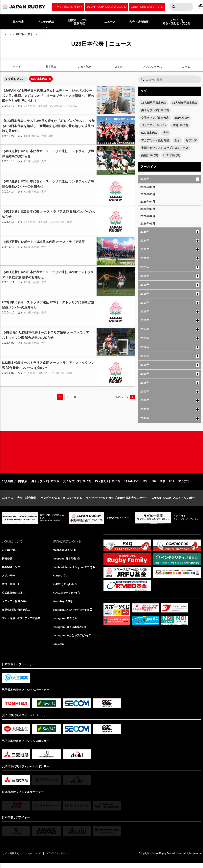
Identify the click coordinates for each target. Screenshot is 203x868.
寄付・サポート (12, 588)
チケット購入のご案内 (67, 7)
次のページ (122, 397)
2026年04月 (148, 202)
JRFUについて (11, 553)
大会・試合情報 (27, 501)
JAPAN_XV (182, 118)
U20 (153, 484)
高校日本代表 (149, 155)
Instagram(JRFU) (64, 623)
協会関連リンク (12, 571)
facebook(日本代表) (65, 562)
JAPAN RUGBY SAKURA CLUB (105, 7)
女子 (177, 140)
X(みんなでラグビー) (66, 597)
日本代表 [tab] (51, 67)
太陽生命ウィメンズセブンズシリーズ (165, 148)
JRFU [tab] (118, 67)
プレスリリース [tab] (152, 67)
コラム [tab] (186, 67)
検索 (173, 7)
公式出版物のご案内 (14, 597)
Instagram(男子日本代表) (69, 631)
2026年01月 (148, 224)
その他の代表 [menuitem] (46, 22)
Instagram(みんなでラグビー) (71, 640)
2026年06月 (148, 187)
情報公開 (8, 562)
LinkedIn (58, 649)
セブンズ (191, 140)
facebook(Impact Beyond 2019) (73, 571)
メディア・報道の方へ (16, 605)
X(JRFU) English (64, 588)
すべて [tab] (17, 67)
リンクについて (34, 858)
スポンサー (9, 579)
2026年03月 (148, 209)
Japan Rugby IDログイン (145, 7)
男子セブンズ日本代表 (155, 110)
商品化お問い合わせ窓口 (17, 614)
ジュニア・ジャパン (154, 125)
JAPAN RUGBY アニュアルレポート (175, 501)
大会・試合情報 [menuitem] (139, 22)
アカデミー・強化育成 (155, 140)
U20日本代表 (149, 133)
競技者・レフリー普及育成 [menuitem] (79, 22)
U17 (172, 484)
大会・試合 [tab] (85, 67)
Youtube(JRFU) (63, 605)
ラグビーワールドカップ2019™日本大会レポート (117, 501)
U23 (144, 484)
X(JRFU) (58, 579)
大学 (166, 133)
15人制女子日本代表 (185, 103)
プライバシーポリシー (60, 858)
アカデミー (185, 484)
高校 (163, 484)
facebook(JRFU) (63, 553)
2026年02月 (148, 216)
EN (201, 8)
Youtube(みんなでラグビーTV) (72, 614)
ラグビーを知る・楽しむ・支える (61, 501)
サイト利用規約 (11, 858)
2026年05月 (148, 194)
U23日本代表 (39, 79)
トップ (8, 34)
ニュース (8, 501)
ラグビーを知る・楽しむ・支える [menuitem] (176, 22)
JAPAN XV (131, 484)
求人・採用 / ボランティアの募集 (23, 623)
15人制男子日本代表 (154, 103)
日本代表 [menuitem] (18, 22)
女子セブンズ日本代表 (155, 118)
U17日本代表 (171, 155)
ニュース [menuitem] (110, 22)
